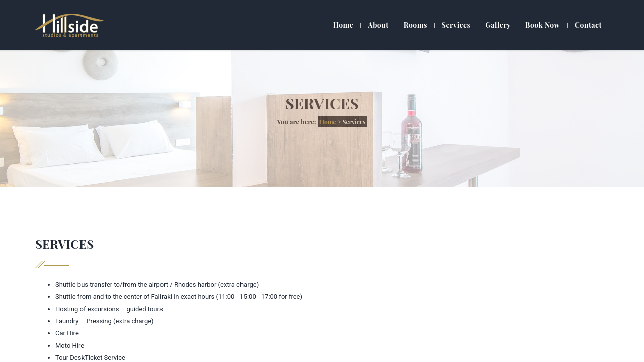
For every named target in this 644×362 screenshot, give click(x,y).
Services (456, 25)
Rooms (415, 25)
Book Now (543, 25)
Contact (588, 25)
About (378, 25)
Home (343, 25)
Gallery (498, 25)
